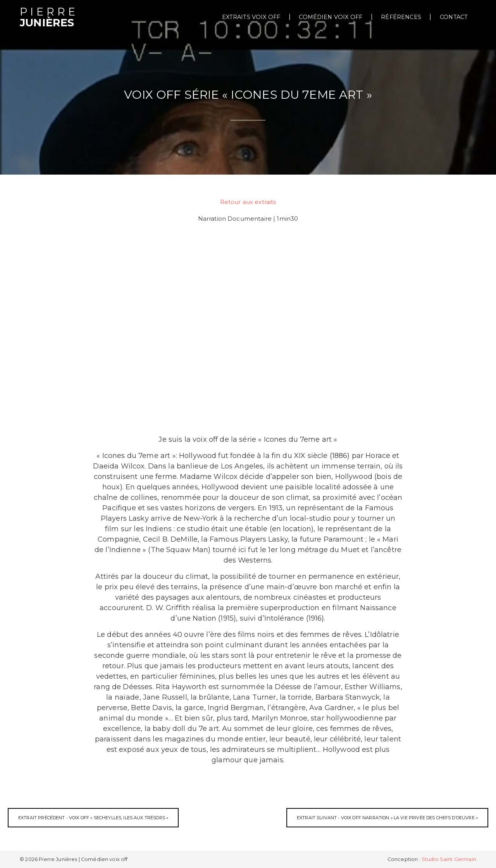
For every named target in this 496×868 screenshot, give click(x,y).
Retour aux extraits (248, 202)
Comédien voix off (331, 17)
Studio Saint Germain (449, 859)
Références (401, 17)
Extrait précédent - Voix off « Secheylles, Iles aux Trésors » (93, 818)
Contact (454, 17)
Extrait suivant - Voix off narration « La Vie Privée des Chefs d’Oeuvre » (387, 818)
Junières (49, 18)
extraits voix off (251, 17)
